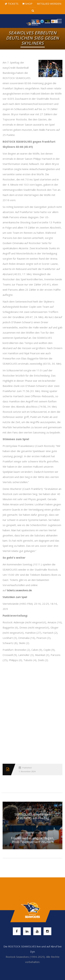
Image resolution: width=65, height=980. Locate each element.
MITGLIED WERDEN (49, 4)
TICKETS (12, 4)
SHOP (27, 4)
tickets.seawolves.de (19, 590)
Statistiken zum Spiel (15, 597)
